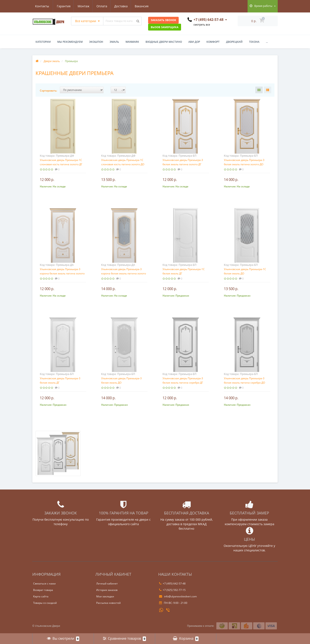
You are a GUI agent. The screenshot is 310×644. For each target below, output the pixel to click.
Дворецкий (234, 42)
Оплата (81, 6)
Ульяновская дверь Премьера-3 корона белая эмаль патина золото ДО (124, 273)
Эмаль (114, 42)
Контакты (144, 6)
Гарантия (42, 6)
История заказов (107, 590)
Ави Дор (194, 42)
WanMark (132, 42)
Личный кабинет (107, 584)
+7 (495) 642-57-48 (172, 584)
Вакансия (122, 6)
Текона (254, 42)
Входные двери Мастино (164, 42)
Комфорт (213, 42)
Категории (43, 42)
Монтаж (63, 6)
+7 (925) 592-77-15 (172, 590)
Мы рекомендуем (70, 42)
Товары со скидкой (45, 603)
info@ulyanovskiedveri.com (178, 596)
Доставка (101, 6)
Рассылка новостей (108, 603)
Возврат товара (43, 590)
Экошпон (96, 42)
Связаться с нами (44, 584)
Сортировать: (48, 91)
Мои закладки (105, 596)
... (267, 42)
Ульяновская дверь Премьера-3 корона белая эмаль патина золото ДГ (62, 273)
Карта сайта (41, 596)
